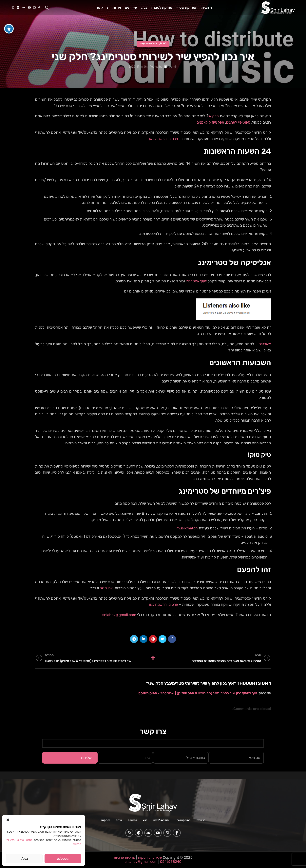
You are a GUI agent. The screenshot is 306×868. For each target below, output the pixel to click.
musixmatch (186, 528)
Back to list (153, 658)
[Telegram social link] (134, 639)
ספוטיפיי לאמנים (237, 122)
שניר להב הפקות (150, 857)
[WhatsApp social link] (13, 10)
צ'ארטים (264, 344)
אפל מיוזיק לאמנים (208, 122)
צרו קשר (106, 588)
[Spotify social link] (18, 10)
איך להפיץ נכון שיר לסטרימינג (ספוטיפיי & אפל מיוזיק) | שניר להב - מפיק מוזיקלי (197, 693)
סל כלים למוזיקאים (149, 44)
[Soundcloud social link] (24, 10)
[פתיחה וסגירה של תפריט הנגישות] (9, 28)
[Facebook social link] (39, 10)
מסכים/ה (63, 859)
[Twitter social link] (163, 639)
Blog (163, 44)
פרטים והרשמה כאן (163, 139)
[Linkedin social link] (143, 639)
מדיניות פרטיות (124, 857)
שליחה (86, 757)
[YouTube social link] (29, 10)
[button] (8, 820)
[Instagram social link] (34, 10)
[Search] (47, 10)
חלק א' (213, 116)
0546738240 (170, 862)
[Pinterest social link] (153, 639)
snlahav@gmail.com (118, 615)
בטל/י (24, 859)
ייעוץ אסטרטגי (196, 281)
